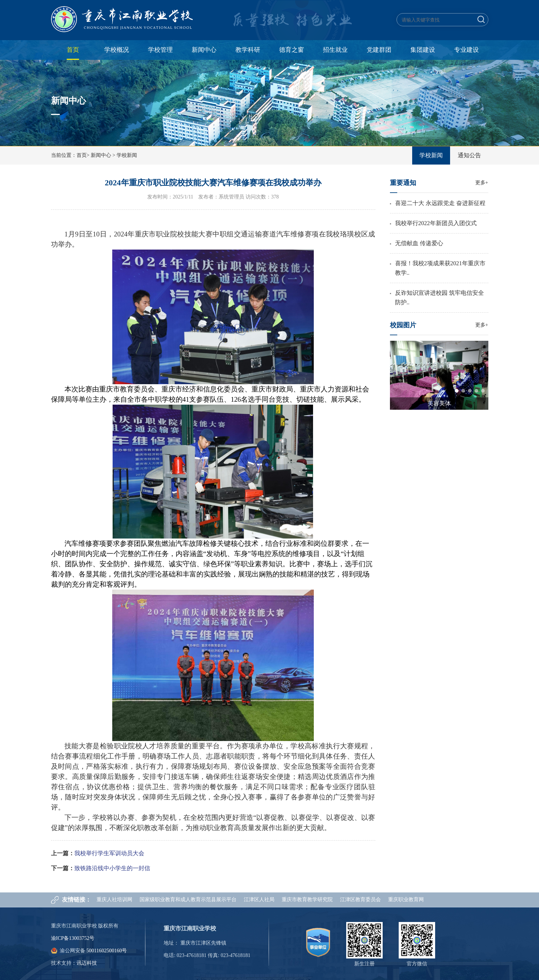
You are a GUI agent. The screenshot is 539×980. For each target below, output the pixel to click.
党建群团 (379, 50)
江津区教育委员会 (360, 900)
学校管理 (160, 50)
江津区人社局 (259, 900)
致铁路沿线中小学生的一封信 (112, 868)
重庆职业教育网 (406, 900)
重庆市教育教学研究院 (307, 900)
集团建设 (423, 50)
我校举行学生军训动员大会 (109, 853)
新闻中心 (204, 50)
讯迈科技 (87, 963)
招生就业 (335, 50)
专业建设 (466, 50)
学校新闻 (127, 155)
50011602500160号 (107, 951)
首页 (73, 50)
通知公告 (469, 155)
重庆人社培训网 (114, 900)
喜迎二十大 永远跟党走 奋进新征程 (440, 203)
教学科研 (248, 50)
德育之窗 (292, 50)
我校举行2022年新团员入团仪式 (436, 223)
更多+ (482, 183)
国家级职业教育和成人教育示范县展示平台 (188, 900)
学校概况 (117, 50)
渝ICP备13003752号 (73, 938)
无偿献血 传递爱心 (419, 243)
